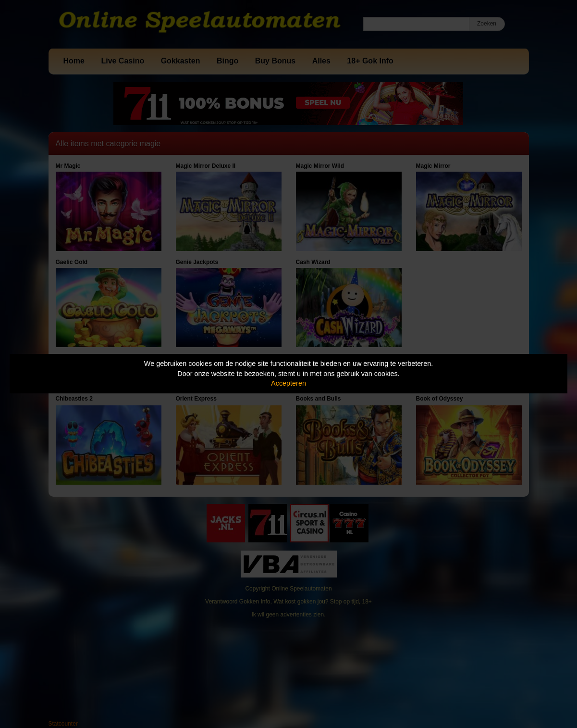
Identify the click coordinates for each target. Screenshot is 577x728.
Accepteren (288, 383)
